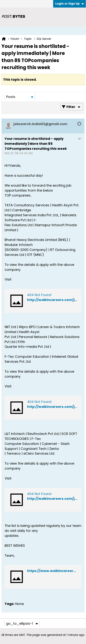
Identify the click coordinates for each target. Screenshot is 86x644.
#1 (80, 139)
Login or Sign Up (70, 4)
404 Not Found (39, 295)
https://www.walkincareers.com (55, 571)
